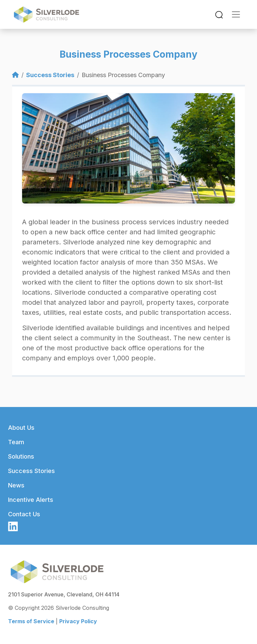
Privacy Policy (78, 621)
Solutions (21, 456)
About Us (21, 428)
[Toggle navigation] (219, 15)
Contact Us (24, 514)
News (16, 485)
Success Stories (50, 75)
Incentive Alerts (31, 500)
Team (16, 442)
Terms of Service (31, 621)
